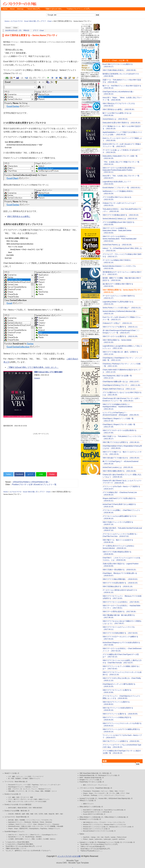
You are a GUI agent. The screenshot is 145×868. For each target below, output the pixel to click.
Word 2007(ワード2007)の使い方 (93, 810)
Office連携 (11, 791)
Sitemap (20, 9)
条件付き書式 (12, 808)
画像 (118, 793)
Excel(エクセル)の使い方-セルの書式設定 (18, 805)
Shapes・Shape (13, 829)
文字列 (41, 814)
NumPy (107, 837)
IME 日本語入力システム (91, 822)
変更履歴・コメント (51, 791)
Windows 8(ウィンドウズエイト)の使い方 (95, 827)
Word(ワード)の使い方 (12, 773)
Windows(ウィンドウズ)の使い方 (90, 819)
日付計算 (11, 814)
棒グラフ (17, 799)
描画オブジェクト (35, 778)
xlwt (102, 837)
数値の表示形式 (23, 808)
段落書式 (18, 778)
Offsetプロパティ (35, 835)
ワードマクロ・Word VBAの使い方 (16, 782)
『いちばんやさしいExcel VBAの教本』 (18, 842)
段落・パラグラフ (14, 789)
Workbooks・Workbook (31, 822)
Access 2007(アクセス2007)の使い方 (94, 814)
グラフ (10, 799)
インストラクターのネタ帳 (19, 4)
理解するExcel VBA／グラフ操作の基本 (48, 372)
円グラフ (24, 799)
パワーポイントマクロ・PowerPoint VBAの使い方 (96, 788)
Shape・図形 (39, 791)
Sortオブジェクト (21, 824)
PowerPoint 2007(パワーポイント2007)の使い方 (97, 812)
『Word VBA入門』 (34, 9)
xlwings (93, 837)
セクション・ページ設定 (24, 776)
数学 (57, 814)
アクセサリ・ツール (106, 822)
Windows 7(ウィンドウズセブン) (93, 825)
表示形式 (39, 837)
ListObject (11, 824)
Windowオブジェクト (45, 789)
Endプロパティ (24, 835)
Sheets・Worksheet (46, 822)
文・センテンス (25, 789)
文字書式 (25, 778)
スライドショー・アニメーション (97, 785)
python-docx (99, 839)
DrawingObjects (34, 829)
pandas (113, 837)
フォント (34, 789)
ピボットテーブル (38, 826)
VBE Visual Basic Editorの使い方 (90, 773)
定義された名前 (26, 826)
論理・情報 (26, 814)
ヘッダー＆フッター (55, 785)
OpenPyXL (86, 837)
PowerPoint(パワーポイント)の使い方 (92, 782)
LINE (41, 474)
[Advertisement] (41, 452)
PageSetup (44, 829)
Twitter (8, 474)
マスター (122, 791)
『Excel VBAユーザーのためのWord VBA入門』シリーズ (23, 846)
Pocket (52, 474)
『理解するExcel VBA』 (54, 9)
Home (5, 9)
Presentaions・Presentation (91, 791)
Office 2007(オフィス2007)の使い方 (91, 807)
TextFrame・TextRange (90, 795)
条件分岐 (11, 820)
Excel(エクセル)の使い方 (13, 794)
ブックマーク (20, 791)
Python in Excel (122, 837)
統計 (62, 814)
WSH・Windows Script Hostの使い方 (92, 778)
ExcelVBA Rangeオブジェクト (15, 832)
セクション (44, 785)
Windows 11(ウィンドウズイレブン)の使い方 (96, 829)
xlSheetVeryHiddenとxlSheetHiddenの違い (31, 482)
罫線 (33, 839)
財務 (46, 814)
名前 (18, 797)
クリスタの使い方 (129, 842)
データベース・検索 (27, 797)
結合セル (53, 839)
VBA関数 (22, 820)
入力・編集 (12, 776)
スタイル (35, 787)
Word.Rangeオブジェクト (16, 787)
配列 (17, 820)
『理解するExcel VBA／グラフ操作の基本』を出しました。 (33, 367)
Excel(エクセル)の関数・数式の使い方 (17, 811)
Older (15, 28)
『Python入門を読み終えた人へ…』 (91, 851)
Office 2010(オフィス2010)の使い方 (91, 817)
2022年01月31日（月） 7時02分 (17, 30)
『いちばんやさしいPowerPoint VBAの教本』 (19, 844)
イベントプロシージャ (33, 820)
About (12, 9)
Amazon (37, 378)
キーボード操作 (33, 799)
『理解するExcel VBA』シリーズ (15, 848)
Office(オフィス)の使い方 (88, 801)
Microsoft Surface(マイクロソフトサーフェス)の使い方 (99, 831)
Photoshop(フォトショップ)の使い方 (110, 842)
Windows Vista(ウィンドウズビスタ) (115, 825)
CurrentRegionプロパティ (50, 835)
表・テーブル (30, 791)
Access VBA (103, 798)
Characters (56, 824)
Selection (28, 787)
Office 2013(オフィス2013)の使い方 (116, 817)
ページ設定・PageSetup (31, 785)
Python (82, 834)
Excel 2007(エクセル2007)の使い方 (115, 810)
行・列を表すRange (29, 837)
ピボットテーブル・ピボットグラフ (23, 801)
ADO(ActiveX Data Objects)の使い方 (121, 798)
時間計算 (18, 814)
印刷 (13, 778)
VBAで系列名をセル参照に (19, 216)
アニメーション (120, 795)
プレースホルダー (100, 793)
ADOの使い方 (107, 773)
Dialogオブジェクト (54, 829)
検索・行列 (34, 814)
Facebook (19, 474)
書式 (84, 785)
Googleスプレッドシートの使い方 (91, 780)
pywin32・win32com (119, 839)
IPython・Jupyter (88, 839)
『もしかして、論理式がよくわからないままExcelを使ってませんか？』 (28, 851)
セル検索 (46, 839)
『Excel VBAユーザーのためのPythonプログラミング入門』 (99, 844)
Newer (8, 28)
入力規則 (11, 839)
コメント (28, 839)
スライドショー (109, 795)
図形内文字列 (24, 829)
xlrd (98, 837)
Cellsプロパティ (13, 835)
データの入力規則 (41, 801)
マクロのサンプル (47, 820)
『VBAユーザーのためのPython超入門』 (93, 847)
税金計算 (52, 814)
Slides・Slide (114, 791)
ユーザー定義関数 (50, 826)
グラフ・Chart (46, 21)
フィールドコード (38, 776)
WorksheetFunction (14, 826)
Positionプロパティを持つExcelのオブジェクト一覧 (34, 484)
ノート (101, 795)
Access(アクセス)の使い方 (88, 798)
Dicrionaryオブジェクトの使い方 (109, 775)
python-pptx (107, 839)
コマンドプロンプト (119, 822)
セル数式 (39, 839)
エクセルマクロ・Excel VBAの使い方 (25, 21)
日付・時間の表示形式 (36, 808)
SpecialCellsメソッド (15, 837)
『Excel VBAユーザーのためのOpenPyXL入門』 (95, 849)
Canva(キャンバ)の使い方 (88, 842)
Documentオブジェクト (15, 785)
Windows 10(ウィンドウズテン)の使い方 (121, 827)
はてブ (30, 474)
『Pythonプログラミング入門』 (78, 9)
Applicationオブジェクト (15, 822)
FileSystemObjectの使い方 (88, 775)
